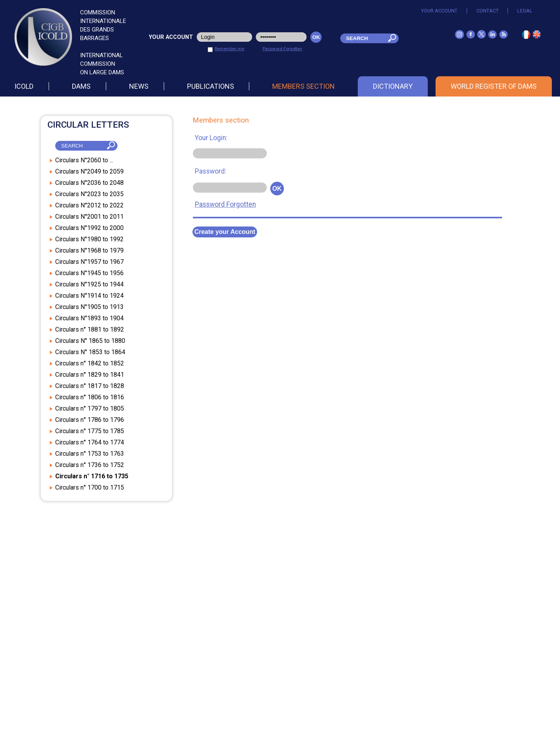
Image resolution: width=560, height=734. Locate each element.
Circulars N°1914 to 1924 (89, 296)
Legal (525, 11)
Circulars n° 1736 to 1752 (90, 465)
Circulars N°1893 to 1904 (89, 318)
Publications (211, 86)
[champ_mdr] (362, 38)
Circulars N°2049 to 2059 (89, 171)
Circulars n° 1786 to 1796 (90, 420)
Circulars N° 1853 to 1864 (90, 352)
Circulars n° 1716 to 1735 (92, 476)
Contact (487, 11)
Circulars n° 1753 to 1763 (90, 454)
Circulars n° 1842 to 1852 (90, 363)
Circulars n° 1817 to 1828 (90, 386)
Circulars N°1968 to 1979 (89, 250)
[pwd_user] (281, 37)
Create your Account (225, 232)
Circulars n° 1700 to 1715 (90, 487)
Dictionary (393, 86)
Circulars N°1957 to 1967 (89, 262)
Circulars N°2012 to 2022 (89, 205)
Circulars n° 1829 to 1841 (90, 375)
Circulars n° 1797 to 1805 (90, 408)
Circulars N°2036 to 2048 (89, 183)
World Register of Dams (494, 86)
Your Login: (211, 138)
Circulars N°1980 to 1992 (89, 239)
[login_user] (225, 37)
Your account (439, 11)
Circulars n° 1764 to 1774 (90, 442)
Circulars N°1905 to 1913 (89, 307)
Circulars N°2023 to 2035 (89, 194)
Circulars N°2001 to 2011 (89, 217)
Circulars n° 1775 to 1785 (90, 431)
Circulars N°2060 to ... (84, 160)
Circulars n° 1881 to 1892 (90, 329)
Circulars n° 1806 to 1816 (90, 397)
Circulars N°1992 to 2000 (89, 228)
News (139, 86)
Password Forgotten (282, 49)
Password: (211, 171)
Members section (304, 86)
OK (277, 189)
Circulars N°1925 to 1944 (89, 284)
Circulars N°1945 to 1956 (89, 273)
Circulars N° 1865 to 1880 (90, 341)
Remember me (229, 49)
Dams (81, 86)
